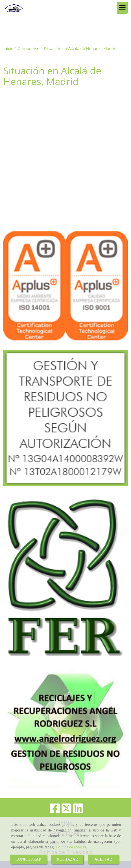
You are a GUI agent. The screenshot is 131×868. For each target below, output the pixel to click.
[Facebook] (55, 811)
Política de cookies (71, 847)
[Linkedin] (78, 811)
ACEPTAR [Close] (103, 859)
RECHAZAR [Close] (67, 859)
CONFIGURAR (28, 859)
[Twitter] (66, 811)
